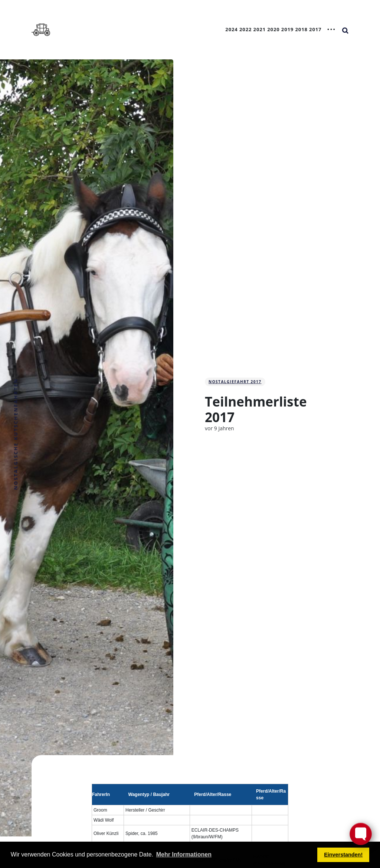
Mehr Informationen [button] (184, 854)
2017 (315, 30)
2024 (231, 30)
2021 (260, 30)
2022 (245, 30)
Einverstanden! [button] (343, 855)
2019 (287, 30)
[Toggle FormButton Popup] (361, 834)
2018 (301, 30)
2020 (273, 30)
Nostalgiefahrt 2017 (235, 382)
